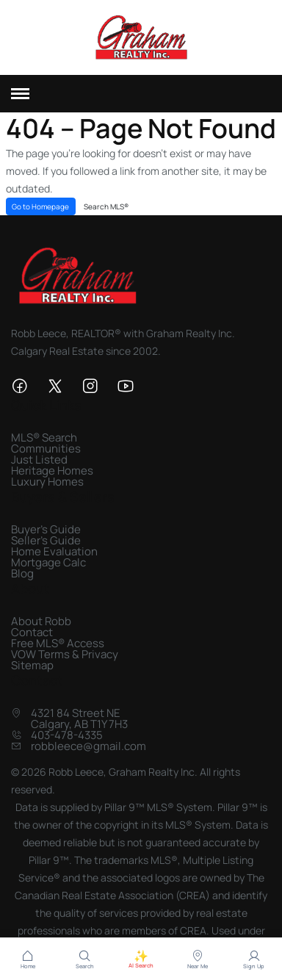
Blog (22, 573)
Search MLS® (106, 206)
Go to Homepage (40, 206)
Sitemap (32, 665)
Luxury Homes (47, 482)
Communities (46, 448)
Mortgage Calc (48, 562)
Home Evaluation (54, 551)
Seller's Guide (46, 540)
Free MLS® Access (58, 643)
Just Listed (39, 460)
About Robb (41, 621)
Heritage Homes (52, 471)
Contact (32, 632)
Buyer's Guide (46, 529)
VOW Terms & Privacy (65, 654)
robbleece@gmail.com (88, 746)
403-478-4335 (67, 735)
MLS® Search (44, 437)
